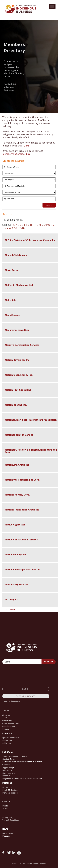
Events (5, 806)
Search (49, 661)
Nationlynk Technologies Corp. (22, 480)
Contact (6, 729)
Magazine (6, 836)
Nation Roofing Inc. (16, 405)
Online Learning (9, 773)
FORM (26, 146)
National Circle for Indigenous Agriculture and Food (31, 451)
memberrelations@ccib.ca (16, 154)
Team (5, 718)
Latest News (7, 833)
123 (13, 225)
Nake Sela (10, 300)
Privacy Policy (8, 817)
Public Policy (7, 743)
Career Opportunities (11, 723)
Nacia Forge (12, 270)
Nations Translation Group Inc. (22, 510)
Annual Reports (9, 726)
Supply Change (8, 767)
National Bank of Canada (19, 435)
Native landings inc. (16, 555)
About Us (6, 715)
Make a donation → (12, 701)
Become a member (26, 696)
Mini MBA (6, 776)
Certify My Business (10, 790)
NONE (22, 228)
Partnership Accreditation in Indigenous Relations (22, 762)
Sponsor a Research (10, 738)
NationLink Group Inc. (17, 465)
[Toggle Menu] (52, 6)
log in (26, 689)
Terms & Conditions (10, 820)
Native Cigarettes (15, 525)
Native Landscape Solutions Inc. (23, 570)
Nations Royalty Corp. (17, 495)
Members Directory (10, 793)
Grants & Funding (9, 759)
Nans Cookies (13, 315)
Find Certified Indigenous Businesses (10, 87)
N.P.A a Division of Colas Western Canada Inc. (30, 240)
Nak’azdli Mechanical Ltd (19, 285)
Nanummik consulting (17, 330)
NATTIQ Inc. (12, 599)
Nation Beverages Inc (17, 360)
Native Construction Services (21, 540)
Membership (7, 787)
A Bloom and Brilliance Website (34, 864)
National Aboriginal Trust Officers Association (31, 420)
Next (15, 609)
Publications (7, 740)
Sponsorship (7, 770)
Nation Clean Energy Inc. (19, 375)
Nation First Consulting (18, 390)
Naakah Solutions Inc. (17, 255)
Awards (5, 809)
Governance (7, 721)
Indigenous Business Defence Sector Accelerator (22, 779)
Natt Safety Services (16, 584)
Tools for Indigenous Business (15, 756)
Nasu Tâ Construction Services (22, 345)
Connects (6, 765)
